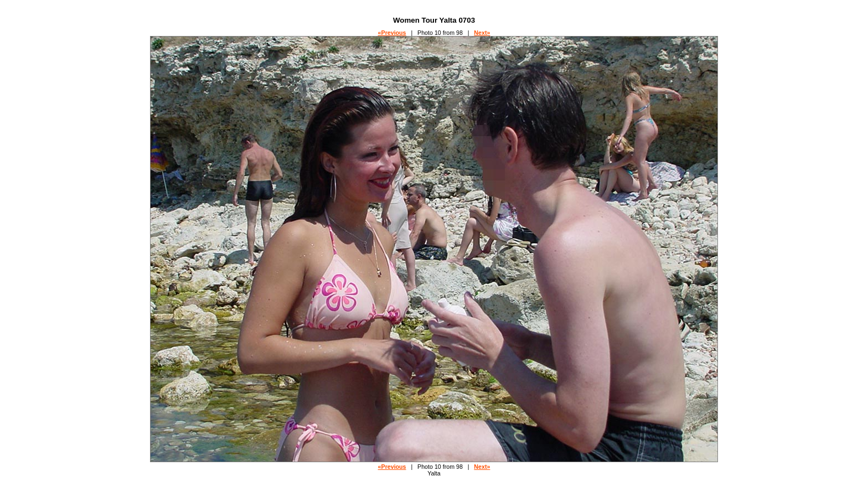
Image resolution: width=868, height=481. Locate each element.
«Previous (392, 33)
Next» (482, 33)
